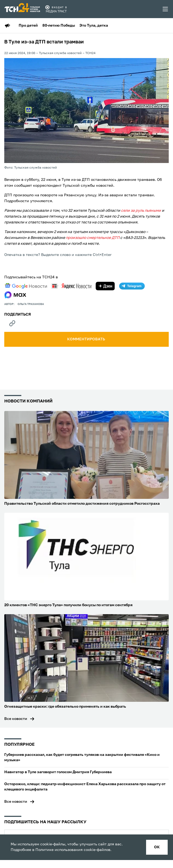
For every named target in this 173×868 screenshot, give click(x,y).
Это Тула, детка (94, 26)
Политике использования (59, 850)
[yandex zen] (105, 286)
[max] (15, 295)
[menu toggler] (166, 9)
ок (157, 847)
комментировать (86, 339)
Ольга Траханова (31, 304)
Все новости (16, 719)
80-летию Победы (59, 26)
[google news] (26, 286)
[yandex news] (71, 286)
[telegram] (132, 286)
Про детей (28, 26)
